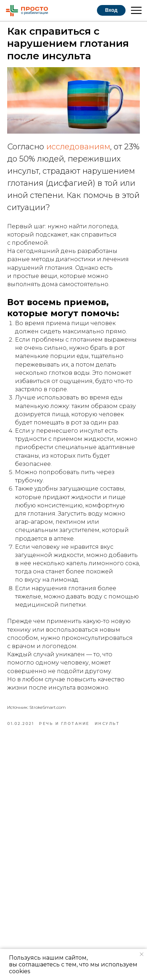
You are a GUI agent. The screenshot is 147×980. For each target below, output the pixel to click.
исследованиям (78, 147)
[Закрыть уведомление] (142, 954)
